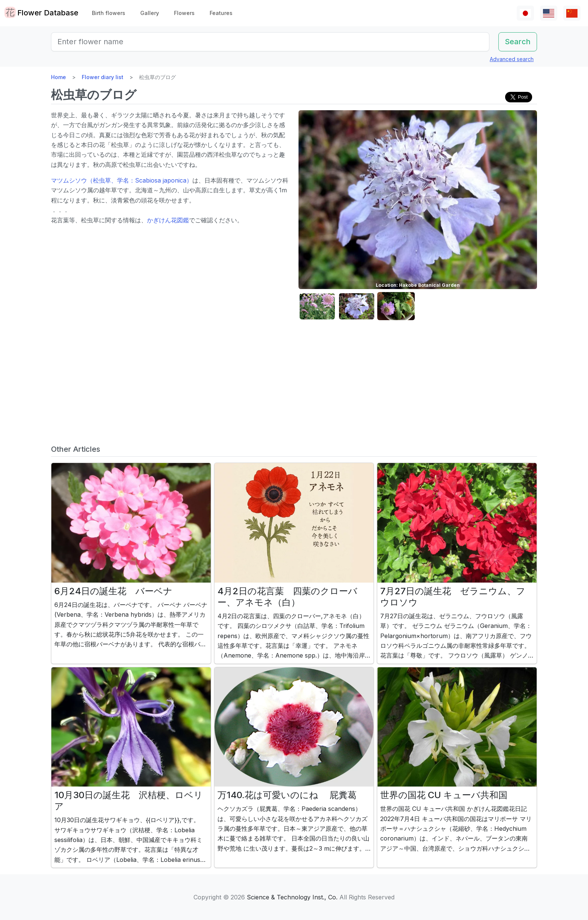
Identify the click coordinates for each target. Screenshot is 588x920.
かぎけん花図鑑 (168, 220)
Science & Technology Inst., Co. (292, 897)
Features (221, 13)
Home (58, 77)
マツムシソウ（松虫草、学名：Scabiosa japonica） (122, 180)
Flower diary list (103, 77)
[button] (317, 306)
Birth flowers (109, 13)
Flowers (184, 13)
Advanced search (512, 59)
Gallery (150, 13)
